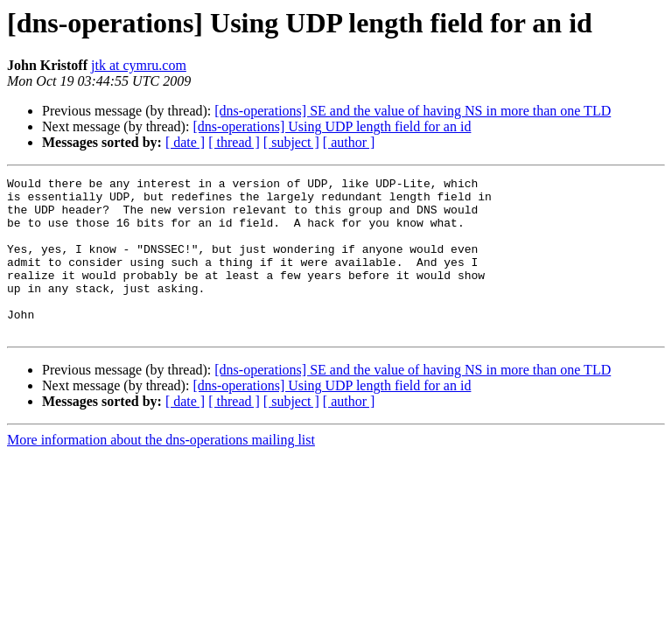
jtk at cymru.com (139, 65)
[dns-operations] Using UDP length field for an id (332, 126)
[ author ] (349, 142)
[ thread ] (234, 142)
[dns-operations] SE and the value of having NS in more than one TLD (413, 111)
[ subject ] (291, 142)
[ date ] (185, 142)
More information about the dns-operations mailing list (161, 471)
